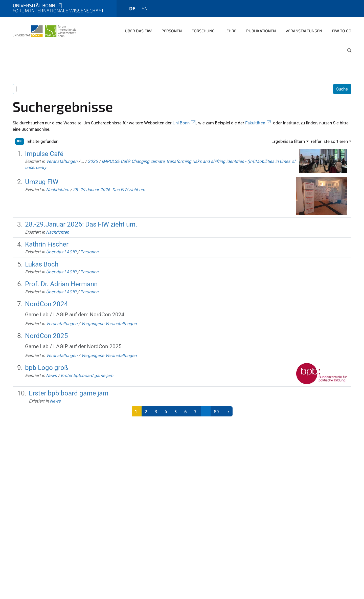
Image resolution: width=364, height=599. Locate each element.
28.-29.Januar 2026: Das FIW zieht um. (109, 190)
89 (216, 411)
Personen (172, 31)
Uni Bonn (185, 123)
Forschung (203, 31)
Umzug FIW (42, 182)
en (145, 8)
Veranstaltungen (304, 31)
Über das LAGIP (61, 252)
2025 (93, 161)
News (51, 375)
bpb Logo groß (47, 368)
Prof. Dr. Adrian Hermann (61, 284)
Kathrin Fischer (47, 244)
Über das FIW (138, 31)
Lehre (230, 31)
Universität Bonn (38, 5)
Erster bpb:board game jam (87, 375)
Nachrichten (58, 190)
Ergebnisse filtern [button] (288, 141)
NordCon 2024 (47, 304)
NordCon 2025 (47, 336)
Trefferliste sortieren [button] (328, 141)
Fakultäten (259, 123)
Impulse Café (44, 154)
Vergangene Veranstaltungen (109, 324)
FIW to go (342, 31)
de (132, 8)
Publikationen (261, 31)
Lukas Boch (42, 264)
